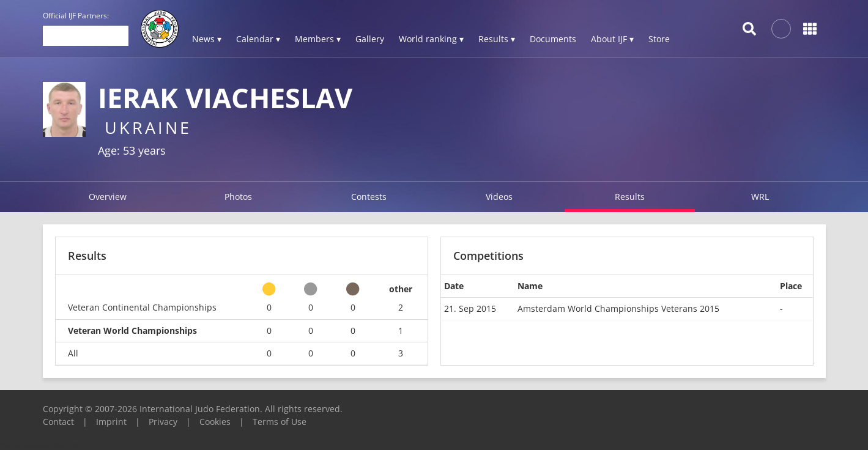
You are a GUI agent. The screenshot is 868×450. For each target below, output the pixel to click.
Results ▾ (497, 39)
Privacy (163, 422)
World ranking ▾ (431, 39)
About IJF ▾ (612, 39)
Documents (553, 39)
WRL (760, 197)
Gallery (370, 39)
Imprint (111, 422)
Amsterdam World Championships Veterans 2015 (618, 308)
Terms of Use (280, 422)
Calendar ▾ (258, 39)
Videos (499, 197)
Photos (238, 197)
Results (630, 197)
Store (659, 39)
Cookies (215, 422)
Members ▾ (318, 39)
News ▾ (207, 39)
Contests (369, 197)
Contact (58, 422)
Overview (108, 197)
